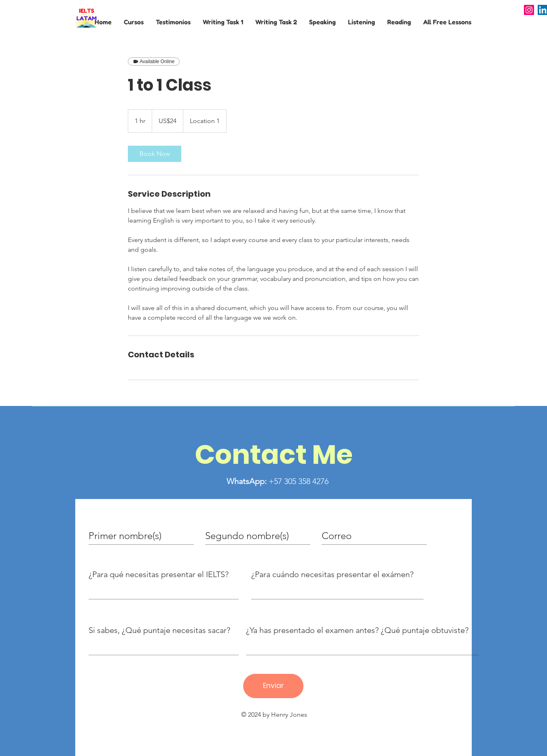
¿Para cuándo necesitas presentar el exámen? (332, 574)
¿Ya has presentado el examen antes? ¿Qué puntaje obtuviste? (357, 630)
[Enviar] (273, 686)
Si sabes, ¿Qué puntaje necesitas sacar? (159, 630)
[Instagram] (529, 10)
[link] (155, 154)
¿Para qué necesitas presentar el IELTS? (159, 574)
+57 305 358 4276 (278, 481)
